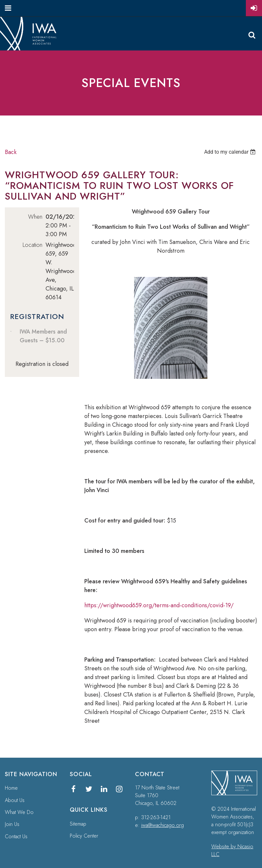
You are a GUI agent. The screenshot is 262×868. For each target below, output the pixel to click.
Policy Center (84, 836)
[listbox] (231, 152)
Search (252, 35)
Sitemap (78, 824)
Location (32, 245)
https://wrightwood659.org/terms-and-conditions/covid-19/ (159, 605)
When (35, 217)
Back (11, 152)
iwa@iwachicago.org (162, 825)
